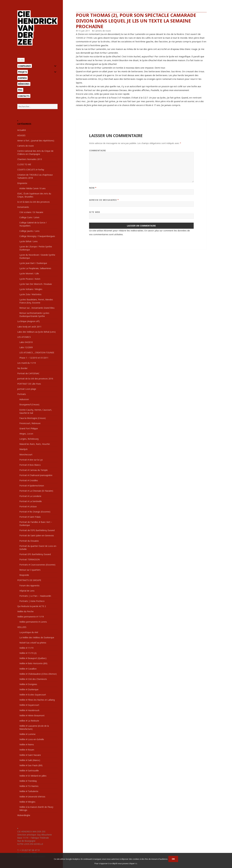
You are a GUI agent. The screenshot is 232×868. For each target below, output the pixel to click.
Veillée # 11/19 (26, 648)
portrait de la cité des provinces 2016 (35, 379)
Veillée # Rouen (27, 750)
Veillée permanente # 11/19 (31, 617)
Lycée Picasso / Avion (30, 279)
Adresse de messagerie (104, 200)
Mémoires (24, 84)
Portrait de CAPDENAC (28, 373)
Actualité (22, 130)
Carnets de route (26, 146)
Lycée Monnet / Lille (29, 273)
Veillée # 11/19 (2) (28, 653)
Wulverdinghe (24, 815)
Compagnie (24, 66)
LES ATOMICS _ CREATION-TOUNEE (37, 353)
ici (136, 863)
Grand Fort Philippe (29, 428)
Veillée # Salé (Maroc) (30, 760)
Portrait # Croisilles (29, 480)
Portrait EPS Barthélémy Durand (35, 554)
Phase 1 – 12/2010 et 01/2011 (34, 358)
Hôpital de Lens (27, 591)
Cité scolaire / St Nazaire (31, 212)
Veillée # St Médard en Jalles (33, 776)
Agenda (22, 78)
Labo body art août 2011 (29, 327)
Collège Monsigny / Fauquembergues (37, 236)
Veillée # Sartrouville (29, 771)
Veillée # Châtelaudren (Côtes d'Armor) (38, 674)
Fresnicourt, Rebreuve (30, 423)
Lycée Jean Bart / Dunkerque (33, 263)
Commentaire (98, 150)
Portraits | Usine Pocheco (32, 601)
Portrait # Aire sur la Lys (31, 460)
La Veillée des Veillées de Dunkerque (37, 637)
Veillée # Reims (27, 744)
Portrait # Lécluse (28, 506)
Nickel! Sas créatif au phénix (33, 643)
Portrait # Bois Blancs (30, 465)
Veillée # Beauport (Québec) (33, 658)
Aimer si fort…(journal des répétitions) (36, 141)
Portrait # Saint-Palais (30, 517)
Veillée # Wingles (27, 802)
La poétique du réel (29, 632)
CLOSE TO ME (24, 164)
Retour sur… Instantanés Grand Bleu (37, 308)
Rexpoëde (24, 575)
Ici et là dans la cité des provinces (34, 202)
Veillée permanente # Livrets (33, 622)
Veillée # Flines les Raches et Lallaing (37, 700)
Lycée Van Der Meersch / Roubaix (36, 284)
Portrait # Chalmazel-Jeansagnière (36, 475)
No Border (22, 368)
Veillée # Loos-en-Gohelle (32, 739)
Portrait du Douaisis (29, 541)
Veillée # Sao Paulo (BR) (31, 765)
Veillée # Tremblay (28, 781)
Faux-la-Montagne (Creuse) (33, 418)
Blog (21, 60)
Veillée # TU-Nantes (29, 786)
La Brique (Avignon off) (28, 321)
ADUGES (21, 135)
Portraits (22, 394)
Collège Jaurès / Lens (29, 231)
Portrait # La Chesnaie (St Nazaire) (36, 491)
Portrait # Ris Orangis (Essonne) (35, 512)
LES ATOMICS (24, 337)
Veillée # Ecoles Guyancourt (33, 695)
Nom (93, 188)
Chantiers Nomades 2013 (30, 159)
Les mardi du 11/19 (27, 363)
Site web (94, 212)
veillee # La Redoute (29, 721)
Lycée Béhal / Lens (28, 241)
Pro (20, 90)
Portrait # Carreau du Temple (34, 470)
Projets (22, 72)
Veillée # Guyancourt (29, 705)
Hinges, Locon (26, 434)
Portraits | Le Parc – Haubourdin (35, 596)
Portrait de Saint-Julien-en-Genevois (37, 535)
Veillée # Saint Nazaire (30, 755)
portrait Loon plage (27, 389)
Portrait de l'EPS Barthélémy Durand (37, 530)
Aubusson (24, 399)
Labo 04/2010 (26, 342)
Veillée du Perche (25, 611)
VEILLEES (22, 627)
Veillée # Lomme (27, 734)
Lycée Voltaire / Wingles (31, 289)
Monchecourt (26, 455)
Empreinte (22, 183)
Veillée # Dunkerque (29, 689)
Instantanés (23, 207)
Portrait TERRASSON (30, 559)
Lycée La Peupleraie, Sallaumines (35, 268)
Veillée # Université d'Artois (32, 797)
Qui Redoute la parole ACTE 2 (32, 606)
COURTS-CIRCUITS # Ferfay (31, 170)
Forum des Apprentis (29, 586)
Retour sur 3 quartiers (30, 570)
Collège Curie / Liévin (29, 217)
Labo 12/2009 (26, 347)
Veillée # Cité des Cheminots (33, 679)
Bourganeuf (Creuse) (29, 404)
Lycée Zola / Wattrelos (30, 294)
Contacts (24, 96)
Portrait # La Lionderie (30, 496)
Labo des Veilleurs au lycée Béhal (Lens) (36, 332)
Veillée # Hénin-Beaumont (32, 715)
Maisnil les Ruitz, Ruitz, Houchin (35, 444)
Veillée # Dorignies (28, 684)
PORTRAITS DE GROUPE (29, 580)
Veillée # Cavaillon (28, 669)
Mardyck (23, 449)
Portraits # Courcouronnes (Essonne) (37, 565)
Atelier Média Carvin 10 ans (32, 188)
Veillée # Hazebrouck (29, 710)
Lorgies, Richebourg (29, 439)
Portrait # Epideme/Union (32, 486)
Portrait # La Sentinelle (31, 501)
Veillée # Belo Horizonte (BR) (33, 663)
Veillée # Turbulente (29, 791)
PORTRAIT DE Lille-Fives (29, 384)
